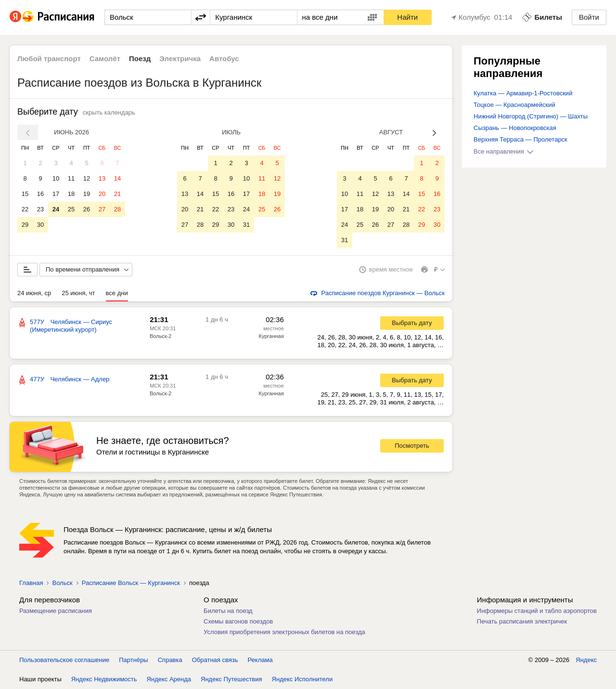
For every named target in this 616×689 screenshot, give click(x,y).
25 (71, 209)
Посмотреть (412, 446)
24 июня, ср (34, 293)
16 (40, 194)
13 (102, 178)
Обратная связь (215, 660)
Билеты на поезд (228, 611)
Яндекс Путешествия (231, 679)
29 (25, 225)
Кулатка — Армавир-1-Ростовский (523, 93)
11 (71, 178)
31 (246, 225)
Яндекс (586, 660)
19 (87, 194)
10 (56, 178)
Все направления (503, 151)
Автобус (224, 58)
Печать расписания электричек (522, 621)
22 (25, 209)
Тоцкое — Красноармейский (514, 105)
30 (40, 225)
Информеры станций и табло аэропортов (537, 611)
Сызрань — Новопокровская (515, 128)
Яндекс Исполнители (302, 679)
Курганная (271, 336)
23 (40, 209)
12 (87, 178)
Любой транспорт (49, 58)
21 (117, 194)
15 (25, 194)
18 (71, 194)
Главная (31, 583)
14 (117, 178)
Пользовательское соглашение (64, 660)
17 (56, 194)
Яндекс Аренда (169, 679)
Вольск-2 (160, 336)
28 (117, 209)
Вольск (62, 583)
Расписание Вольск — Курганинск (131, 583)
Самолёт (105, 58)
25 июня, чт (78, 293)
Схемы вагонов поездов (238, 621)
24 (56, 209)
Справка (170, 660)
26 (87, 209)
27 (102, 209)
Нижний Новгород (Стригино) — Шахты (531, 116)
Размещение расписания (56, 611)
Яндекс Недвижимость (104, 679)
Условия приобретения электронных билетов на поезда (284, 632)
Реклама (260, 660)
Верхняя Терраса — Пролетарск (520, 139)
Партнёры (133, 660)
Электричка (180, 58)
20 (102, 194)
